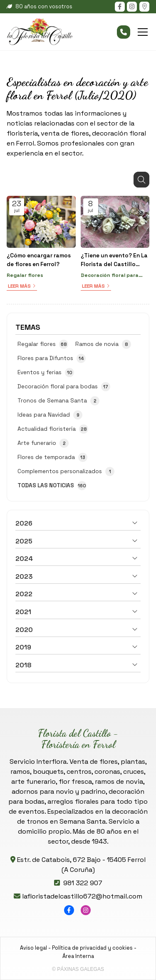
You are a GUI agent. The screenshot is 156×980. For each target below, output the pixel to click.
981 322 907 (83, 883)
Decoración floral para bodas (110, 275)
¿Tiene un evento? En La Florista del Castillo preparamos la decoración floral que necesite (114, 260)
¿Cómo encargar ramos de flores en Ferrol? (39, 260)
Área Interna (78, 956)
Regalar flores (25, 275)
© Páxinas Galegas (78, 969)
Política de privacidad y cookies (92, 948)
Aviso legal (33, 948)
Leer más (19, 286)
